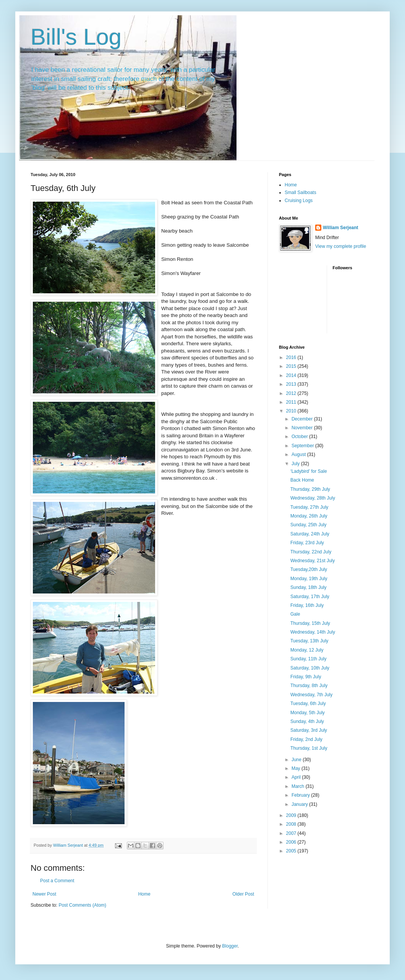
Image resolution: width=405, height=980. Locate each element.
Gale (295, 614)
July (296, 464)
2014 (292, 375)
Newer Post (44, 894)
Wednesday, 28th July (313, 498)
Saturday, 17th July (310, 597)
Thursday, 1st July (309, 748)
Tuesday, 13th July (309, 641)
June (297, 760)
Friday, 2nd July (306, 739)
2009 (292, 815)
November (303, 428)
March (299, 786)
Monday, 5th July (308, 713)
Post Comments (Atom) (82, 905)
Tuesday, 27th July (309, 507)
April (297, 777)
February (301, 795)
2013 (292, 384)
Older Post (243, 894)
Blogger (230, 946)
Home (144, 894)
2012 (292, 393)
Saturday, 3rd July (309, 730)
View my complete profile (341, 246)
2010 (292, 411)
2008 (292, 824)
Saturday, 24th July (310, 534)
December (303, 419)
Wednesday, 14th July (313, 632)
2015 (292, 366)
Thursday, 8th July (309, 686)
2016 (292, 357)
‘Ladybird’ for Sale (309, 471)
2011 (292, 402)
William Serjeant (341, 228)
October (300, 437)
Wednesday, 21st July (313, 561)
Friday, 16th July (307, 605)
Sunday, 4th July (307, 721)
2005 (292, 851)
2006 (292, 842)
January (300, 804)
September (303, 446)
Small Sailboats (301, 192)
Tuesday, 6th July (308, 703)
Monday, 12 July (307, 650)
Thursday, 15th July (310, 623)
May (296, 768)
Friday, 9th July (306, 677)
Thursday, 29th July (310, 489)
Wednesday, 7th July (311, 695)
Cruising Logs (299, 201)
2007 (292, 833)
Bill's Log (76, 37)
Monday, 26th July (309, 516)
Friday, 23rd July (307, 543)
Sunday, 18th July (309, 587)
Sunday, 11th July (309, 659)
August (299, 454)
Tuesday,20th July (309, 569)
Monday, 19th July (309, 579)
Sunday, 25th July (309, 525)
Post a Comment (57, 881)
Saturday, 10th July (310, 668)
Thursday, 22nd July (311, 552)
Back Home (302, 480)
